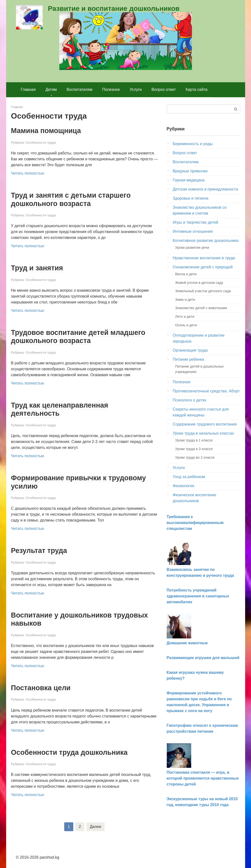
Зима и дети (185, 300)
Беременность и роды (193, 144)
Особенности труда (41, 142)
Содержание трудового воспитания (205, 424)
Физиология (184, 486)
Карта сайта (196, 90)
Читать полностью (28, 173)
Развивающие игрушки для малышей (203, 658)
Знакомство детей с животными (201, 308)
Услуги (136, 90)
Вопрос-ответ (164, 90)
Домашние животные (187, 643)
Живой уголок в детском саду (199, 283)
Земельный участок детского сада (203, 291)
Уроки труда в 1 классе (194, 440)
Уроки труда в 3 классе (194, 449)
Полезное (111, 90)
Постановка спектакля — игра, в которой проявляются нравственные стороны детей (203, 778)
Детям (51, 90)
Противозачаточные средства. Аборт (206, 391)
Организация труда (190, 350)
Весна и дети (186, 274)
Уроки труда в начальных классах (203, 433)
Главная (28, 90)
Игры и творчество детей (196, 222)
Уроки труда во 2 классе (195, 457)
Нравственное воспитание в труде (204, 258)
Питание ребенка (188, 359)
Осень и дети (186, 325)
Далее (95, 825)
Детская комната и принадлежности (205, 189)
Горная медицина (189, 180)
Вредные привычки (190, 171)
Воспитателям (80, 90)
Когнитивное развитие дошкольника (206, 241)
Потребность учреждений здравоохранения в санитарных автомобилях (198, 596)
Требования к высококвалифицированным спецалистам (195, 523)
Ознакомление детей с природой (203, 267)
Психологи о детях (190, 400)
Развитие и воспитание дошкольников (114, 8)
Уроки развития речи (192, 248)
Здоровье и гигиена (191, 198)
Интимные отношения (193, 231)
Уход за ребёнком (189, 477)
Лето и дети (185, 317)
